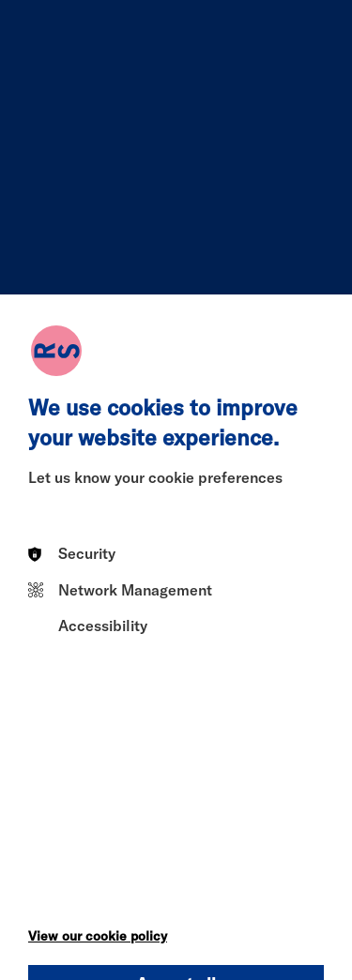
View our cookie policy (98, 936)
